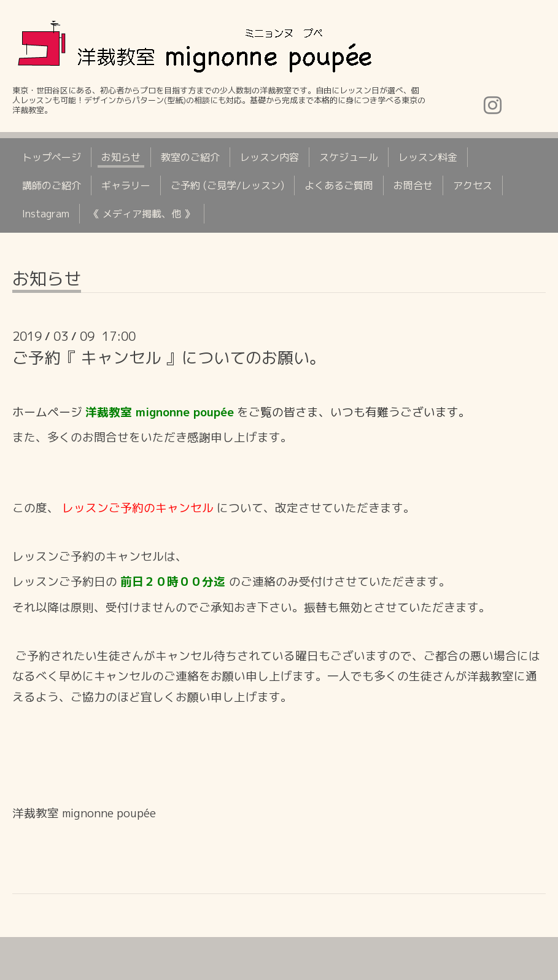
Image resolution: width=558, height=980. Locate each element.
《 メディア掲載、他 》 (142, 214)
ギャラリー (126, 185)
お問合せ (413, 185)
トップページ (52, 157)
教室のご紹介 (190, 157)
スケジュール (349, 157)
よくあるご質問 (339, 185)
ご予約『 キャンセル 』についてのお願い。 (169, 357)
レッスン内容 (269, 157)
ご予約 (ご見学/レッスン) (227, 185)
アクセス (473, 185)
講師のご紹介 (52, 185)
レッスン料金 (428, 157)
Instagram (46, 214)
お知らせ (121, 157)
